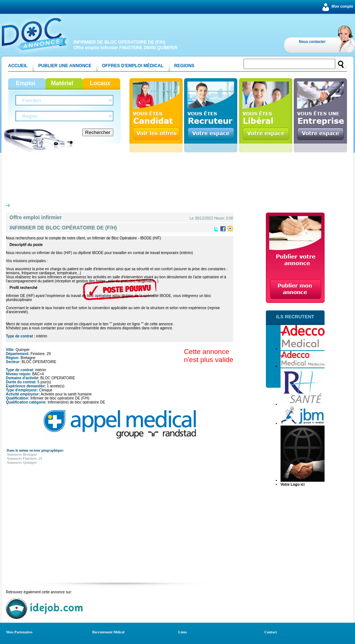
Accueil (18, 66)
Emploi (25, 83)
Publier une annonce (65, 66)
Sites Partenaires (19, 632)
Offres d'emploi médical (133, 66)
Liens (182, 632)
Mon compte (342, 6)
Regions (184, 66)
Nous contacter (312, 42)
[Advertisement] (177, 176)
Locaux (100, 83)
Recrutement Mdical (108, 632)
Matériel (62, 83)
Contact (271, 632)
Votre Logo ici (293, 484)
